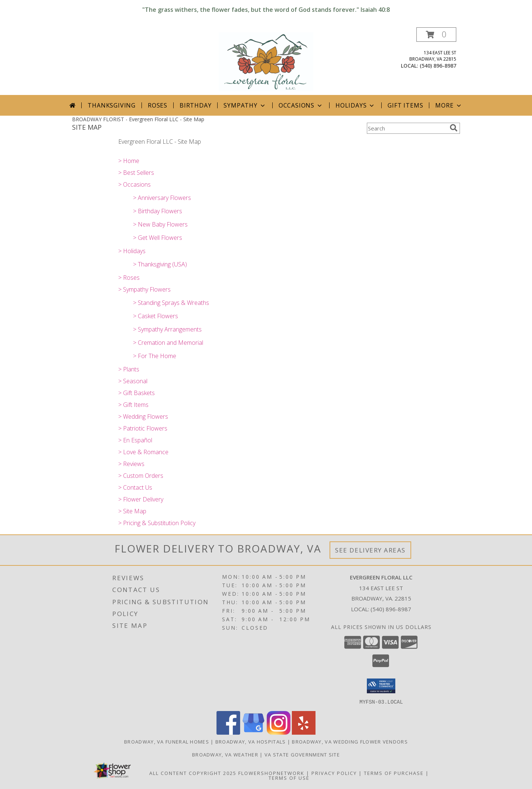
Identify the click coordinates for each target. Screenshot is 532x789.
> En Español (135, 440)
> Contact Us (135, 487)
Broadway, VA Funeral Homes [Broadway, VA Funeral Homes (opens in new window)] (167, 741)
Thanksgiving (112, 105)
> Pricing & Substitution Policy (157, 523)
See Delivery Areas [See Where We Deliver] (370, 550)
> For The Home (155, 356)
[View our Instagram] (279, 732)
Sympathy (245, 105)
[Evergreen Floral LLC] (266, 61)
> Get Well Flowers (158, 238)
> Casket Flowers (156, 316)
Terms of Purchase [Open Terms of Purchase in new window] (394, 773)
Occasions (301, 105)
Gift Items (405, 105)
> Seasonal (133, 381)
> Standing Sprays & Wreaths (171, 303)
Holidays (355, 105)
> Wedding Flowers (143, 416)
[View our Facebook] (228, 732)
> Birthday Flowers (158, 211)
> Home (129, 161)
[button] (436, 35)
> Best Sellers (136, 173)
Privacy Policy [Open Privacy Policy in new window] (334, 773)
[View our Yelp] (304, 732)
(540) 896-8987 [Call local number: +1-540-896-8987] (438, 66)
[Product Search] (407, 128)
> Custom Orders (141, 476)
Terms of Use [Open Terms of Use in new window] (289, 778)
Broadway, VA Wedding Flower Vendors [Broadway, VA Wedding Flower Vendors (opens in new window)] (350, 741)
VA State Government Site (302, 754)
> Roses (129, 278)
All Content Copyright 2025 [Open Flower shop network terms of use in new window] (193, 773)
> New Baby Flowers (160, 224)
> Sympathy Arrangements (167, 329)
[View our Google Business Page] (253, 732)
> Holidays (132, 251)
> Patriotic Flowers (143, 428)
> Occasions (134, 184)
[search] (454, 128)
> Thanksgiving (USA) (160, 264)
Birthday (195, 105)
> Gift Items (133, 405)
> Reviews (131, 464)
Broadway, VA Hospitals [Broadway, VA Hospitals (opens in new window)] (251, 741)
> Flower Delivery (141, 499)
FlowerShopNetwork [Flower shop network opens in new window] (271, 773)
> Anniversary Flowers (162, 198)
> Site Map (132, 511)
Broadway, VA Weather (225, 754)
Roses (158, 105)
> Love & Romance (143, 452)
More (449, 105)
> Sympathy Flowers (144, 289)
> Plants (129, 369)
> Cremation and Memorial (168, 343)
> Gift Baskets (137, 393)
